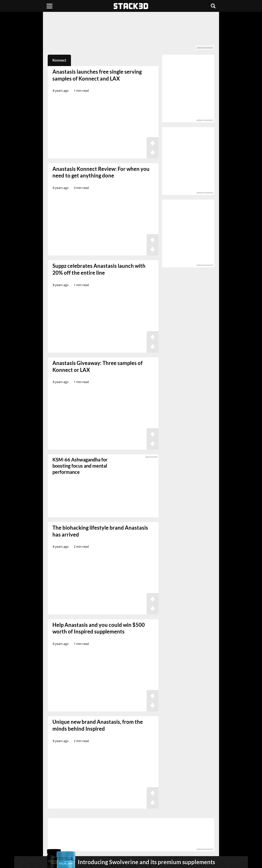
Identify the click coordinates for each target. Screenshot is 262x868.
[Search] (213, 6)
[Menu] (49, 6)
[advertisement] (131, 33)
